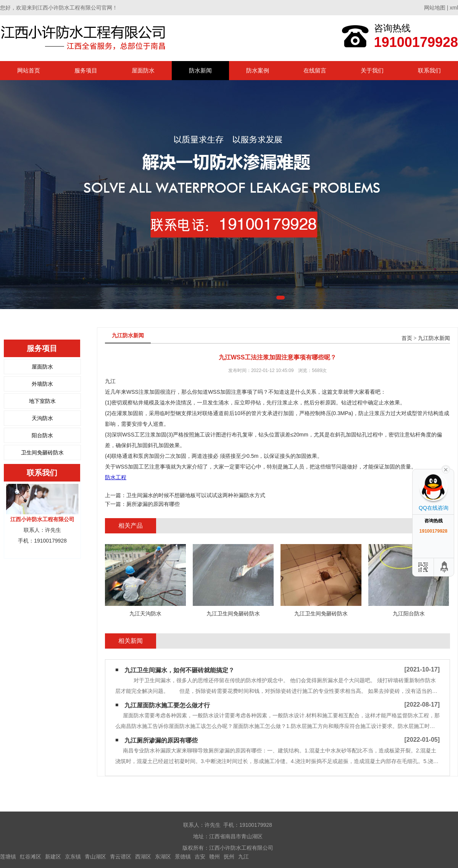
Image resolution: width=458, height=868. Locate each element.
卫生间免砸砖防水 (42, 453)
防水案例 (258, 70)
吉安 (200, 857)
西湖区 (143, 857)
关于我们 (372, 70)
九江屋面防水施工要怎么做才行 (167, 705)
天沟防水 (42, 418)
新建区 (53, 857)
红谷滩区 (31, 857)
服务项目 (86, 70)
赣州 (214, 857)
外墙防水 (42, 384)
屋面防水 (143, 70)
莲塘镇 (8, 857)
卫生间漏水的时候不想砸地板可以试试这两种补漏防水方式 (196, 495)
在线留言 (315, 70)
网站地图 (435, 8)
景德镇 (183, 857)
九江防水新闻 (434, 338)
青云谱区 (121, 857)
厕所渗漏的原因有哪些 (153, 504)
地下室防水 (42, 401)
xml (454, 8)
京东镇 (73, 857)
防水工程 (116, 477)
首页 (407, 338)
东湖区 (163, 857)
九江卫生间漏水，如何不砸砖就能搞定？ (179, 670)
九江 (244, 857)
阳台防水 (42, 435)
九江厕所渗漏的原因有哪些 (161, 740)
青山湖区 (95, 857)
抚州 (229, 857)
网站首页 (29, 70)
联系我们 (429, 70)
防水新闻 (200, 70)
